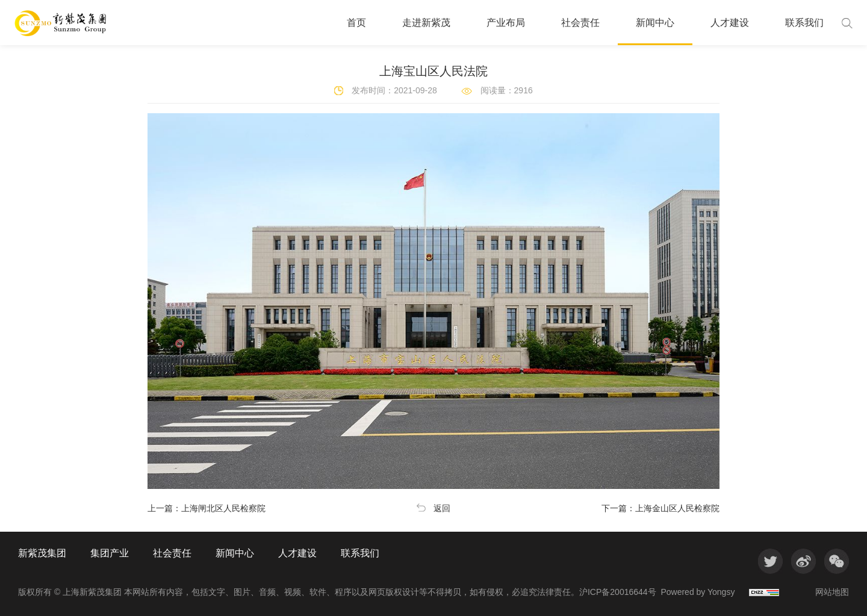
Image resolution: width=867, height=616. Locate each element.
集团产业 (110, 553)
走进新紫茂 (426, 23)
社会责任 (580, 23)
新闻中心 (655, 23)
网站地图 (832, 592)
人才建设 (730, 23)
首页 (356, 23)
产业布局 (506, 23)
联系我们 (804, 23)
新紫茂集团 (42, 553)
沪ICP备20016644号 (618, 592)
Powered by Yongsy (698, 592)
